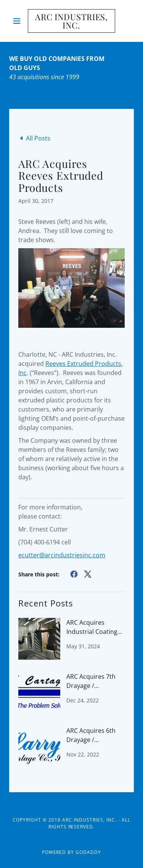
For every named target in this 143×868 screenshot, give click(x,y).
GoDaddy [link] (88, 852)
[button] (18, 21)
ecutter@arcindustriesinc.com (62, 555)
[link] (71, 21)
